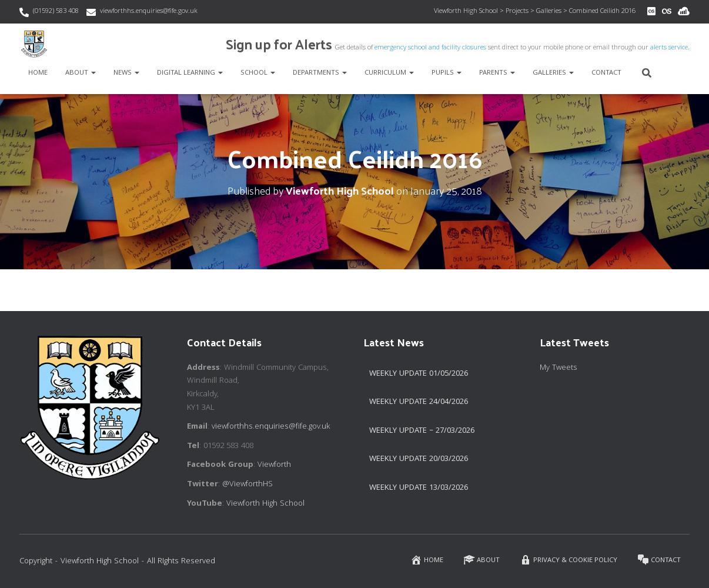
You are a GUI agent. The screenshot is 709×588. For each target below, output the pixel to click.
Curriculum (389, 73)
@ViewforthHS (248, 485)
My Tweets (558, 368)
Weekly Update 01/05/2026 (419, 374)
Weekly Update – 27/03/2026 (422, 431)
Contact (606, 73)
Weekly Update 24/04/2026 (419, 402)
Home (38, 73)
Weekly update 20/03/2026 (419, 459)
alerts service (669, 48)
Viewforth (274, 465)
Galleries (553, 73)
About (81, 73)
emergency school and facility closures (430, 48)
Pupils (447, 73)
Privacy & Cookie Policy (568, 560)
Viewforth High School (265, 504)
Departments (320, 73)
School (258, 73)
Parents (497, 73)
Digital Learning (190, 73)
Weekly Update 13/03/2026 (419, 488)
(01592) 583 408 (56, 11)
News (126, 73)
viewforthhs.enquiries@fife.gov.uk (149, 11)
